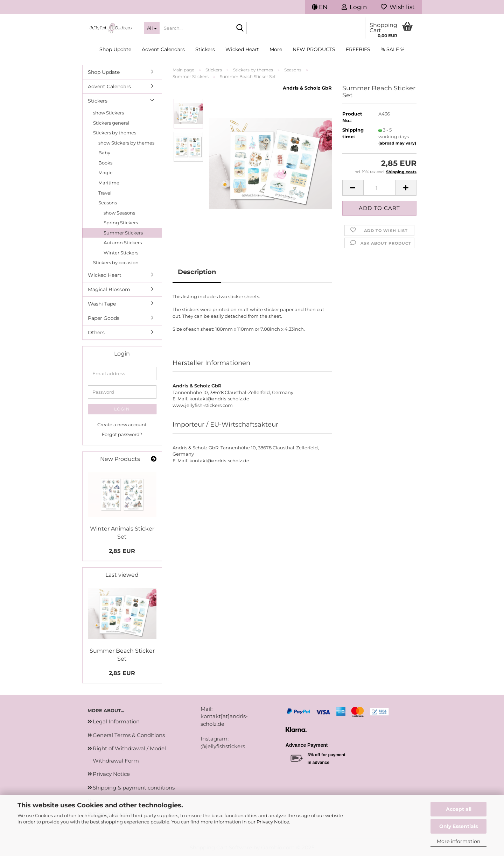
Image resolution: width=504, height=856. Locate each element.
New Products (314, 49)
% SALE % (393, 49)
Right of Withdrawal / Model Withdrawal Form (129, 755)
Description (197, 272)
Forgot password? (122, 434)
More (276, 49)
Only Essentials (458, 826)
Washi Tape (102, 304)
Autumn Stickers (123, 243)
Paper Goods (104, 318)
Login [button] (354, 7)
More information (458, 841)
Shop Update (115, 49)
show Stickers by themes (126, 143)
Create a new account (122, 425)
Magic (105, 173)
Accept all (459, 809)
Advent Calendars (163, 49)
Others (96, 332)
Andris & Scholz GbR (307, 88)
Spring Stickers (121, 223)
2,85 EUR (122, 551)
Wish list (398, 7)
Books (105, 163)
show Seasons (119, 213)
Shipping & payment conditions (134, 788)
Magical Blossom (109, 289)
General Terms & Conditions (129, 735)
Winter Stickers (121, 253)
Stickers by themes (115, 133)
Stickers (205, 49)
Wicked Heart (242, 49)
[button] (320, 7)
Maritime (109, 183)
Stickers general (111, 123)
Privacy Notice (273, 822)
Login (122, 409)
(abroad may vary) (397, 143)
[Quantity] (380, 188)
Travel (105, 193)
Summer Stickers (123, 233)
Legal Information (116, 721)
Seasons (108, 203)
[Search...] (152, 28)
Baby (104, 153)
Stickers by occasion (116, 262)
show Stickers (108, 113)
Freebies (358, 49)
